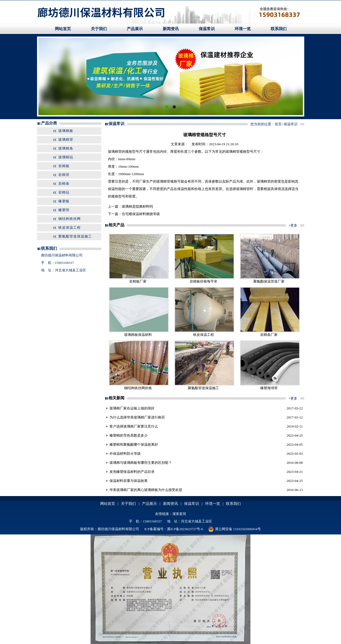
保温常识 (207, 29)
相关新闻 (116, 398)
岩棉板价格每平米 (204, 281)
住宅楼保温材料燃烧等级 (141, 214)
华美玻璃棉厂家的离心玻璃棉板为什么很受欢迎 (146, 490)
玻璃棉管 (66, 140)
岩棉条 (64, 184)
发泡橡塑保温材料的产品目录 (132, 472)
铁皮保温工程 (70, 228)
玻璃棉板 (66, 131)
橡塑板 (64, 201)
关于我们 (99, 29)
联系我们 (279, 29)
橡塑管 (64, 210)
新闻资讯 (171, 29)
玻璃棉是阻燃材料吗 (137, 206)
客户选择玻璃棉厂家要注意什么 (134, 426)
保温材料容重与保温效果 (129, 481)
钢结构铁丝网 (70, 219)
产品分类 (49, 123)
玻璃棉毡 (66, 157)
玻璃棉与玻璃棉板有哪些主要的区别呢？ (141, 463)
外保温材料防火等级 (125, 454)
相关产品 (116, 225)
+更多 (293, 225)
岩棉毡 (64, 192)
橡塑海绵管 (269, 388)
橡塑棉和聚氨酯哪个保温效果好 (134, 444)
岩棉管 (64, 175)
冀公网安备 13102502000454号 (235, 529)
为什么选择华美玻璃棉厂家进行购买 (137, 417)
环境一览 (243, 29)
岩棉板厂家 (138, 281)
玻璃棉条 (66, 148)
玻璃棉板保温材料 (138, 335)
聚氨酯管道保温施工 (75, 236)
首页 (278, 124)
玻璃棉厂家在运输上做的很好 (132, 408)
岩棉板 (64, 166)
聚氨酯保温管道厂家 (269, 281)
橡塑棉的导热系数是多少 (129, 435)
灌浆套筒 (179, 514)
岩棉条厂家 (269, 335)
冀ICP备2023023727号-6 (185, 529)
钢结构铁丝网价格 (138, 388)
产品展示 (135, 29)
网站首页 (63, 29)
